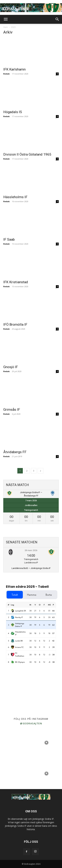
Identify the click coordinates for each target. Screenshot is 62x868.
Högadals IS (13, 112)
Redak (6, 74)
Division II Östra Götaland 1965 (27, 154)
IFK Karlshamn (14, 69)
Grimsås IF (12, 410)
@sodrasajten (31, 723)
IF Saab (9, 239)
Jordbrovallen (31, 505)
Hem (6, 27)
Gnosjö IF (11, 367)
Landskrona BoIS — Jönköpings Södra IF (31, 568)
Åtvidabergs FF (15, 452)
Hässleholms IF (15, 197)
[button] (6, 19)
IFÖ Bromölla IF (15, 325)
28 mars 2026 (31, 550)
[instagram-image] (16, 743)
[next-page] (41, 471)
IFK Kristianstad (16, 282)
